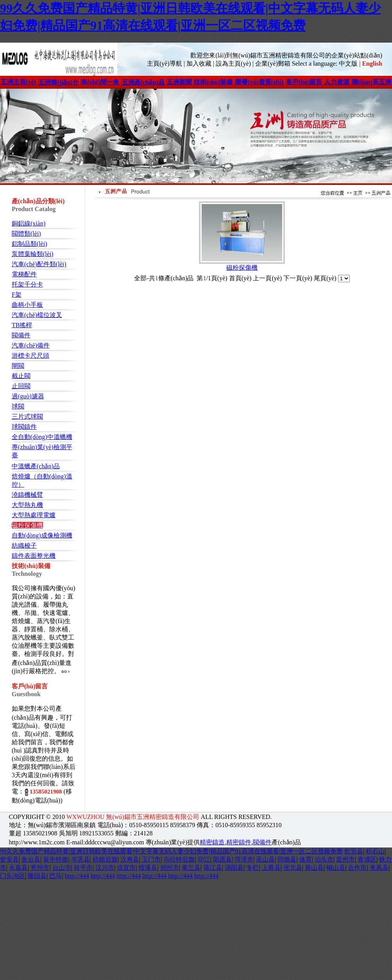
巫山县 (265, 859)
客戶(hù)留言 (304, 82)
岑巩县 (81, 859)
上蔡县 (271, 868)
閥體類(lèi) (26, 234)
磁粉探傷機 (27, 525)
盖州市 (345, 859)
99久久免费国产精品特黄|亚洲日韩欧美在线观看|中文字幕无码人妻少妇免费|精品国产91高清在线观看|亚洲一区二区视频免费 (171, 851)
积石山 (375, 851)
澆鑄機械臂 (27, 495)
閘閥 (18, 366)
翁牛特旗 (55, 859)
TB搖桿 (22, 325)
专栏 (252, 868)
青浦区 (367, 859)
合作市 (357, 868)
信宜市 (126, 868)
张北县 (293, 868)
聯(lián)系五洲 (371, 82)
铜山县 (336, 868)
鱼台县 (31, 859)
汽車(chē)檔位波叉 (37, 315)
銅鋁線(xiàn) (29, 223)
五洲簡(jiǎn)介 (58, 82)
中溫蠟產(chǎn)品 (36, 466)
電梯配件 (24, 274)
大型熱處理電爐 (34, 515)
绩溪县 (148, 868)
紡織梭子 (24, 546)
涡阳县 (234, 868)
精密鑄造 (212, 842)
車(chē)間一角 (100, 82)
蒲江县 (213, 868)
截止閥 (21, 376)
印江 (204, 859)
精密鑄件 (239, 842)
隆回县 (37, 876)
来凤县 (379, 868)
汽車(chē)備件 (31, 345)
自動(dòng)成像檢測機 (42, 535)
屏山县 (314, 868)
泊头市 (324, 859)
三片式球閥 (27, 417)
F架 (17, 295)
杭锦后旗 (105, 859)
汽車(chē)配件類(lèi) (39, 264)
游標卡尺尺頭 (30, 356)
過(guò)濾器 (28, 396)
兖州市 (40, 868)
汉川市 (105, 868)
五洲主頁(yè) (18, 82)
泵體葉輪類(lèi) (33, 254)
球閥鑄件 (24, 427)
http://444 (77, 876)
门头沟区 (13, 876)
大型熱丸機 (27, 505)
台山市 (62, 868)
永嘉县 (18, 868)
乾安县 (354, 851)
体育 (306, 859)
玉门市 (151, 859)
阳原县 (222, 859)
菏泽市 (244, 859)
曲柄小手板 (27, 305)
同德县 (287, 859)
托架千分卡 (27, 284)
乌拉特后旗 (179, 859)
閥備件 (21, 335)
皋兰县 (191, 868)
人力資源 (337, 82)
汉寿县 (130, 859)
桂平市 (83, 868)
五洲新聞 (179, 82)
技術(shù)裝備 (213, 82)
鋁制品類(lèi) (30, 244)
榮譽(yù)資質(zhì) (259, 82)
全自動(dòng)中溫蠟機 (42, 437)
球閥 (18, 406)
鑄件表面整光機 (34, 556)
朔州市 (170, 868)
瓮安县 (9, 859)
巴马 (55, 876)
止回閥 (21, 386)
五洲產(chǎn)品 (143, 82)
